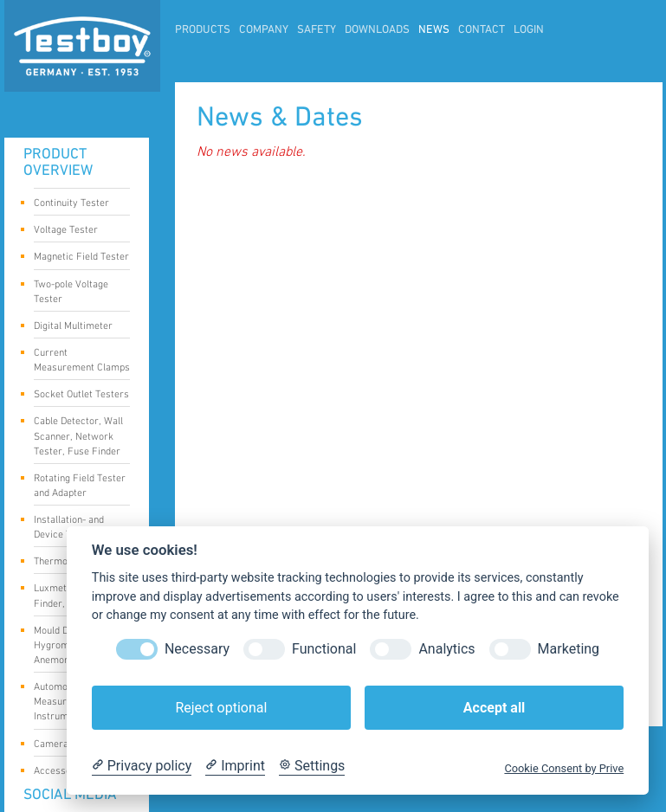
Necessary (197, 649)
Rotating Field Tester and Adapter (80, 486)
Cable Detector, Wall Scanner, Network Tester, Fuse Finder (78, 436)
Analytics (446, 649)
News (434, 30)
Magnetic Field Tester (81, 258)
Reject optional (221, 708)
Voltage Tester (76, 231)
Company (264, 30)
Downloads (377, 30)
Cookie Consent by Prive (564, 768)
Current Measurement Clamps (82, 360)
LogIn (529, 30)
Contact (482, 30)
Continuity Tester (76, 204)
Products (203, 30)
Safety (317, 30)
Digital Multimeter (76, 327)
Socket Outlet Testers (81, 396)
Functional (324, 649)
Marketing (569, 649)
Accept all (494, 708)
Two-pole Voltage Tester (76, 292)
